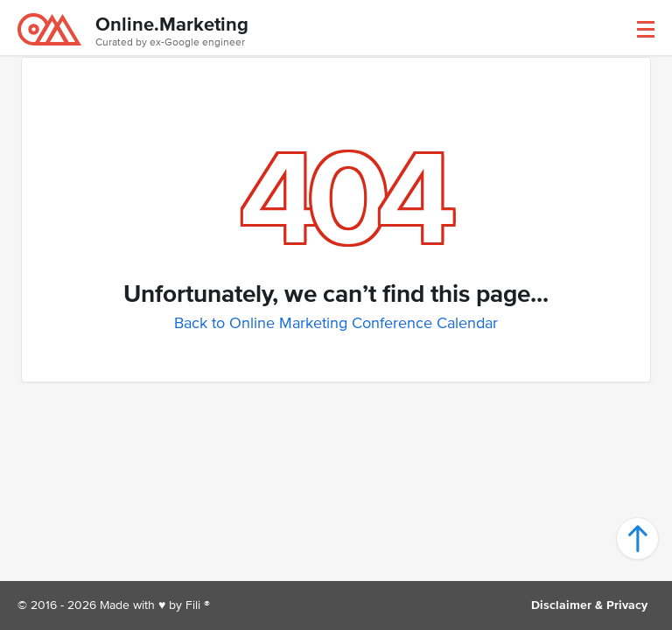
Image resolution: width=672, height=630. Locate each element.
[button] (646, 29)
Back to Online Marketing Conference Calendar (336, 323)
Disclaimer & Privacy (589, 605)
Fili (193, 605)
